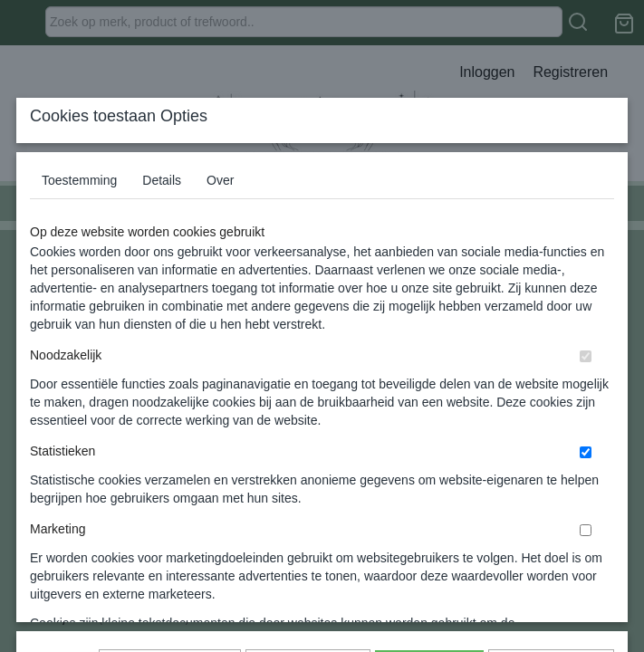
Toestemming (79, 300)
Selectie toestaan (308, 540)
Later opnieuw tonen (170, 540)
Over (220, 300)
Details (162, 300)
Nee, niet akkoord (552, 540)
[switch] (586, 476)
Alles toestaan (429, 540)
